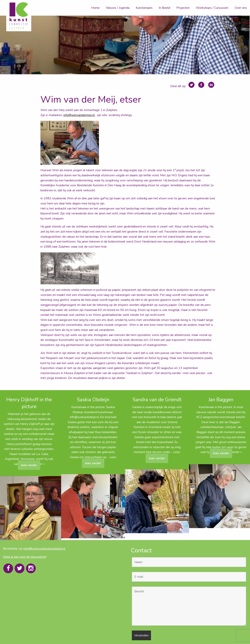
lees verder (29, 465)
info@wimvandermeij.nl (79, 115)
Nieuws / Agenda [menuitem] (118, 8)
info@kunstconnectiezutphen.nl (44, 549)
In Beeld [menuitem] (164, 8)
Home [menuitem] (95, 8)
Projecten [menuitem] (183, 8)
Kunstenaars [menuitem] (144, 8)
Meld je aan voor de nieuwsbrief (25, 557)
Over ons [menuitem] (241, 8)
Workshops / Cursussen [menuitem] (212, 8)
